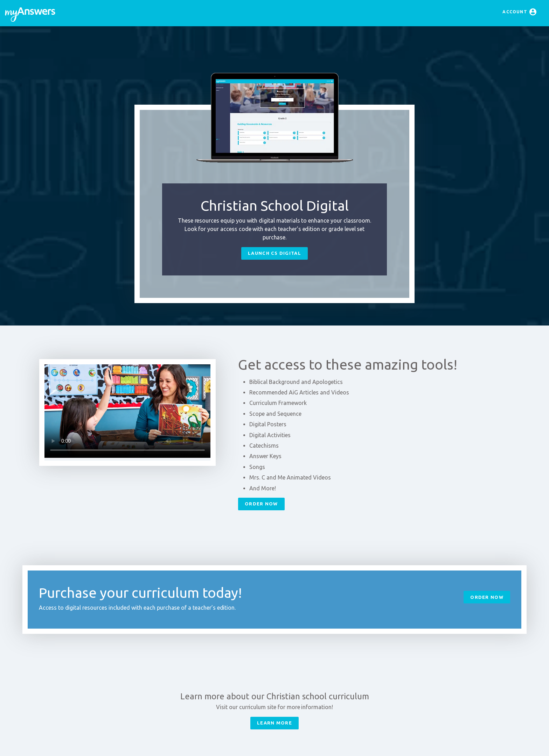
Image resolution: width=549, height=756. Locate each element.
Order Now (261, 504)
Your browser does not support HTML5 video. (127, 411)
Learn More (274, 723)
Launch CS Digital (274, 253)
